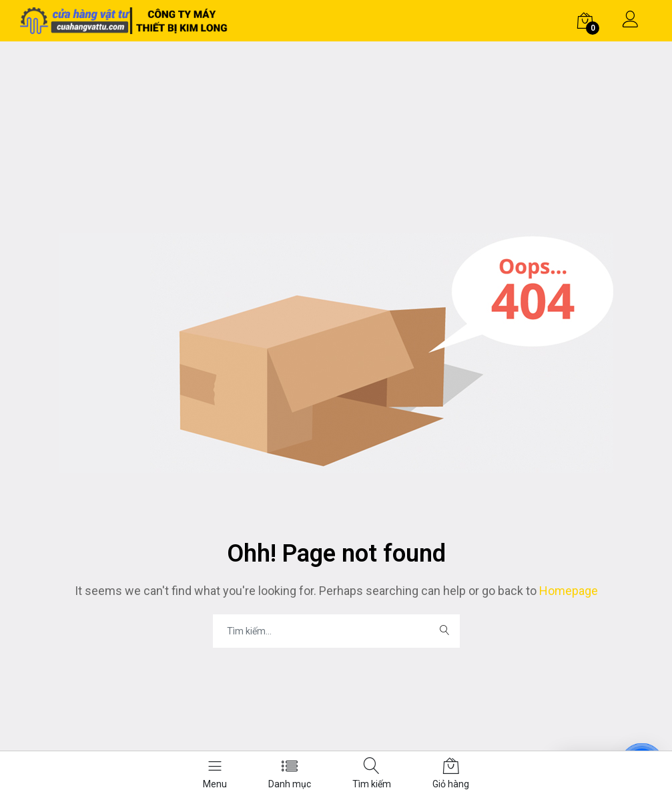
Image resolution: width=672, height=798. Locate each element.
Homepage (567, 591)
